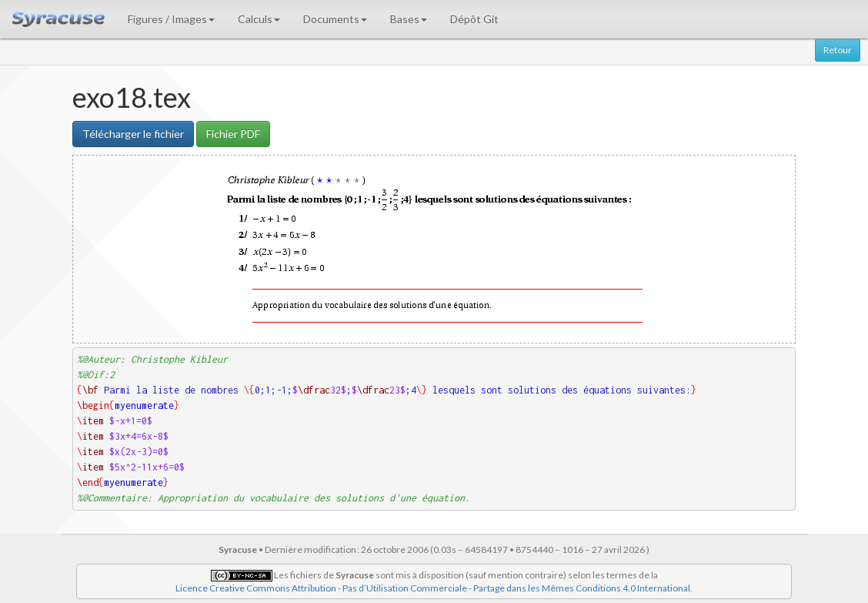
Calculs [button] (259, 19)
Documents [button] (335, 19)
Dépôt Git (474, 19)
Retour (838, 50)
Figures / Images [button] (171, 19)
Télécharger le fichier (133, 134)
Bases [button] (409, 19)
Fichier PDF (233, 134)
